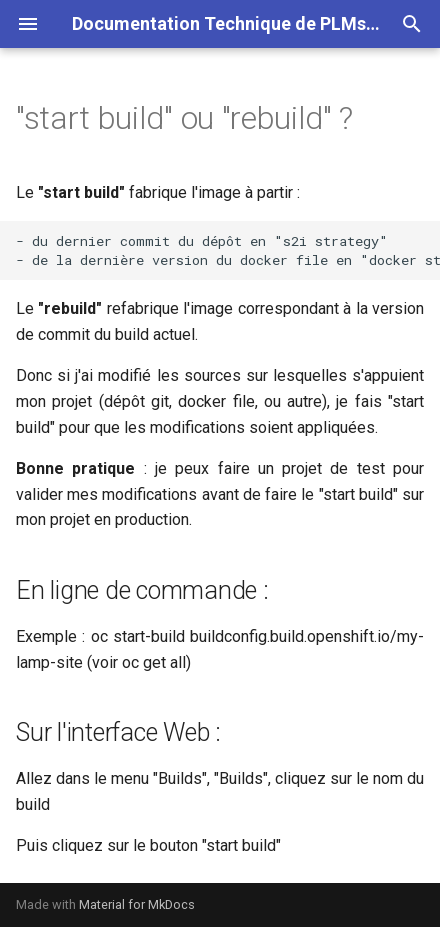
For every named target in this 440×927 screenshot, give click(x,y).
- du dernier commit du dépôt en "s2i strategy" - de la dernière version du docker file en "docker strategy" (228, 250)
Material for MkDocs (137, 904)
